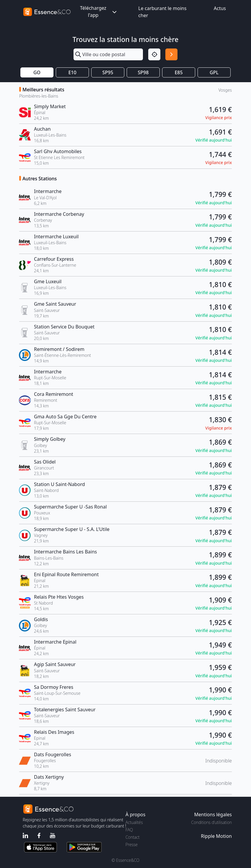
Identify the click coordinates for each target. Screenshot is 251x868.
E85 (179, 72)
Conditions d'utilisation (211, 822)
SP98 (143, 72)
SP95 (108, 72)
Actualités (134, 822)
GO (37, 72)
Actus (220, 8)
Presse (132, 844)
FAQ (129, 830)
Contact (132, 837)
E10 (72, 72)
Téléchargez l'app (99, 12)
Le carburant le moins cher (162, 12)
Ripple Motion (216, 836)
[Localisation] (154, 55)
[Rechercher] (171, 55)
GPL (214, 72)
